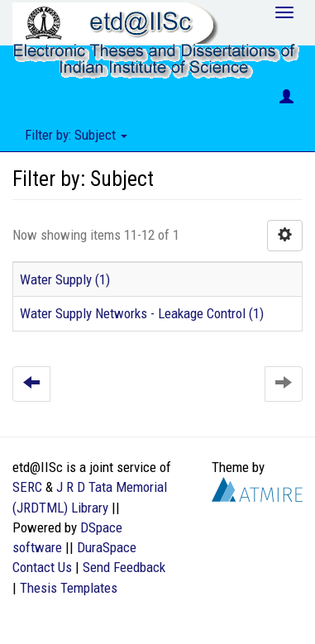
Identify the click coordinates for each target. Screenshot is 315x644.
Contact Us (42, 567)
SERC (27, 487)
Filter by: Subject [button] (76, 135)
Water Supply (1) (65, 279)
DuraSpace (107, 547)
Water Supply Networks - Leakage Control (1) (142, 313)
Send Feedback (124, 567)
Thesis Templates (69, 588)
